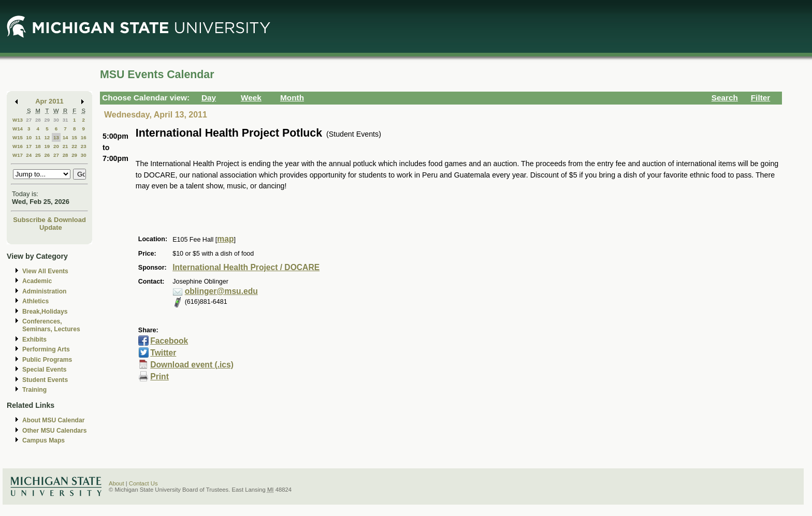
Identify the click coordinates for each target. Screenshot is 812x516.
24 (29, 155)
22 (74, 146)
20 (56, 146)
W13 (18, 120)
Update (51, 227)
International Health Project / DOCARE (246, 267)
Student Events (45, 380)
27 (29, 120)
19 (47, 146)
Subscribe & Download (49, 220)
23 (84, 146)
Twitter (163, 353)
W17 (18, 155)
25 (38, 155)
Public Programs (47, 360)
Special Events (44, 370)
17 (29, 146)
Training (34, 390)
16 (84, 137)
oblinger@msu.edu (221, 291)
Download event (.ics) (192, 365)
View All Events (45, 271)
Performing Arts (46, 349)
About (117, 483)
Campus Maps (44, 440)
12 (47, 137)
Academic (37, 281)
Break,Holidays (45, 312)
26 (47, 155)
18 (38, 146)
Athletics (35, 301)
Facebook (169, 341)
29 (47, 120)
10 (29, 137)
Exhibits (34, 340)
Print (160, 377)
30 (56, 120)
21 (66, 146)
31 (66, 120)
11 (38, 137)
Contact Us (143, 483)
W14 (18, 129)
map (225, 239)
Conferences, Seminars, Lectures (51, 325)
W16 (18, 146)
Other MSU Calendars (55, 431)
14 (66, 137)
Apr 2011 (49, 101)
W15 (18, 137)
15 (74, 137)
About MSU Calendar (53, 420)
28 (38, 120)
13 (56, 137)
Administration (44, 291)
